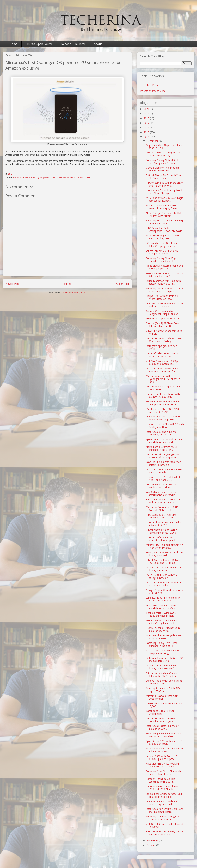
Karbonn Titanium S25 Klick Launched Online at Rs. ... (161, 780)
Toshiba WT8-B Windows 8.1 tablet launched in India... (162, 614)
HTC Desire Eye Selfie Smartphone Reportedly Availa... (165, 229)
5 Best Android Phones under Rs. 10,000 (164, 705)
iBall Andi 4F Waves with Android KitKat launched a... (164, 584)
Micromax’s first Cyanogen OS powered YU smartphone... (163, 456)
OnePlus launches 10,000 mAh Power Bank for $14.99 (163, 418)
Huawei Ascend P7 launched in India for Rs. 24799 (163, 629)
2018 (147, 118)
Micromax (57, 177)
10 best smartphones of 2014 (162, 319)
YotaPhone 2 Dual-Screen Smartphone (160, 712)
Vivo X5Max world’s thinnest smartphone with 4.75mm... (162, 607)
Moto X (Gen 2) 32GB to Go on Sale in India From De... (163, 325)
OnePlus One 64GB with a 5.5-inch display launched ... (163, 803)
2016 (147, 128)
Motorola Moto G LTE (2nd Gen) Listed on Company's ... (164, 154)
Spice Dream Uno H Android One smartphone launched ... (164, 441)
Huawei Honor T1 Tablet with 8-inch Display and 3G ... (164, 478)
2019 (147, 114)
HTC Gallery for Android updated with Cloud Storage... (164, 192)
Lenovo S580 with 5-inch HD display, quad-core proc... (162, 758)
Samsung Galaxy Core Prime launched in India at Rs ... (162, 644)
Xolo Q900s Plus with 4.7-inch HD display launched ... (164, 554)
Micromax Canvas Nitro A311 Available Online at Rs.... (162, 509)
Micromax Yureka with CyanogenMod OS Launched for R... (163, 379)
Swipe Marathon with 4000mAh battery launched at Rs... (163, 282)
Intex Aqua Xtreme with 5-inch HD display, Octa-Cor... (165, 569)
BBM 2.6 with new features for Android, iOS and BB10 (163, 501)
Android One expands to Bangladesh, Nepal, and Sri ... (163, 312)
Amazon (17, 177)
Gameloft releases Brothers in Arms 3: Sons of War (163, 355)
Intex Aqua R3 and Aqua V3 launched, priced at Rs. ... (161, 433)
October (151, 845)
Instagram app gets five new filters (162, 347)
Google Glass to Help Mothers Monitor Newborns (163, 169)
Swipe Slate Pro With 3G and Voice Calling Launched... (162, 622)
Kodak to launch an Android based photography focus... (162, 207)
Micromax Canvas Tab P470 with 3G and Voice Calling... (164, 340)
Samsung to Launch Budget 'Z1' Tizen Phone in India (164, 818)
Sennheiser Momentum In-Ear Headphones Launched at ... (163, 403)
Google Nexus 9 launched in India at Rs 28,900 (164, 591)
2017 (147, 123)
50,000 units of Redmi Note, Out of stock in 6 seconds (164, 795)
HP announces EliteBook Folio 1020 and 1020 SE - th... (163, 788)
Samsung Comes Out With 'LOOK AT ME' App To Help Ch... (165, 290)
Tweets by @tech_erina (153, 91)
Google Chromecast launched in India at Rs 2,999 (164, 524)
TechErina (152, 85)
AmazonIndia (29, 177)
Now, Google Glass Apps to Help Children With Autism (164, 214)
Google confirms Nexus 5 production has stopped (160, 539)
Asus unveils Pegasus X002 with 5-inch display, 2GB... (164, 237)
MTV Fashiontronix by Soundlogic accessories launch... (164, 199)
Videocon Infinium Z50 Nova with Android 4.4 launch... (164, 305)
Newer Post (12, 284)
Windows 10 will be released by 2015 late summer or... (163, 599)
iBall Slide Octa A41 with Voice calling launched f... (163, 576)
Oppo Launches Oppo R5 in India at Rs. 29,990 (164, 146)
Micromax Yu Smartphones (77, 177)
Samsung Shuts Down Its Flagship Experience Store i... (165, 222)
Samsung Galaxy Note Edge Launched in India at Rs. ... (161, 260)
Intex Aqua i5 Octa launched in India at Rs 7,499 (163, 727)
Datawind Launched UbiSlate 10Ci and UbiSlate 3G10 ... (165, 659)
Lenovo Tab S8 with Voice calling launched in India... (164, 682)
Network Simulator (73, 44)
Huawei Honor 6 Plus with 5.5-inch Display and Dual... (165, 426)
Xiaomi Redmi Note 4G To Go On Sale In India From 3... (164, 275)
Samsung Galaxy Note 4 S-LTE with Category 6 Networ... (163, 162)
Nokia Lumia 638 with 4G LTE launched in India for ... (162, 448)
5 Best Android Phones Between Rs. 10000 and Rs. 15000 (164, 561)
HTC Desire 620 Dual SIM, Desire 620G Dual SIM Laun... (164, 833)
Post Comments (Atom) (74, 292)
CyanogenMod (44, 177)
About (98, 44)
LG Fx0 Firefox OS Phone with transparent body (163, 252)
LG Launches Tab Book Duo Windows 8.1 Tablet (162, 486)
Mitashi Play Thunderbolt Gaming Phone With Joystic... (164, 546)
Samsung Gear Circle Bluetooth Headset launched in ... (163, 773)
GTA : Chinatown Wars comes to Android (164, 332)
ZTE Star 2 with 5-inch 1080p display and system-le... (162, 362)
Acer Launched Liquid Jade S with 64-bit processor (164, 637)
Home (13, 44)
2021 (147, 109)
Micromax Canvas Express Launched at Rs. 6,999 (161, 720)
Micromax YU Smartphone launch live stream (165, 388)
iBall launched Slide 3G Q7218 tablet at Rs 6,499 (162, 410)
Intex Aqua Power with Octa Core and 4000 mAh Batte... (164, 810)
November (153, 840)
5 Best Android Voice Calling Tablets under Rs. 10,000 (161, 531)
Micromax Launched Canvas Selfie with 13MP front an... (162, 675)
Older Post (123, 284)
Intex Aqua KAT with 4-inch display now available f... (161, 667)
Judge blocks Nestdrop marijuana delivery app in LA (164, 267)
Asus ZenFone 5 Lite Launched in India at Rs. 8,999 (164, 750)
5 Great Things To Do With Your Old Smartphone (164, 177)
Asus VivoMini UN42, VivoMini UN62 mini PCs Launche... (162, 765)
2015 (147, 132)
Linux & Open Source (39, 44)
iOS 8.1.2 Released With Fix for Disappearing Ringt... (163, 652)
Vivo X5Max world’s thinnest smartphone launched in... (161, 493)
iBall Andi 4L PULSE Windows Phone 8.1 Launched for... (162, 370)
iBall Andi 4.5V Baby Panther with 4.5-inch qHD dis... (164, 471)
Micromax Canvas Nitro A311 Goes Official (162, 697)
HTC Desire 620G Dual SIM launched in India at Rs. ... (161, 516)
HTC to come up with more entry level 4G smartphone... (164, 184)
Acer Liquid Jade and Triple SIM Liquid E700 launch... (163, 690)
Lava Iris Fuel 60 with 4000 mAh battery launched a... (164, 463)
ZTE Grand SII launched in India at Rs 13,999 (165, 825)
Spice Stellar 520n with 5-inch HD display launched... (164, 742)
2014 (147, 137)
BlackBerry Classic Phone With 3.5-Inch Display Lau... (163, 395)
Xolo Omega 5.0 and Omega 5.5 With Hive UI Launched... (164, 735)
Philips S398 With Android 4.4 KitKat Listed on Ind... (162, 297)
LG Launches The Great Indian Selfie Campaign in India (163, 245)
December (153, 141)
